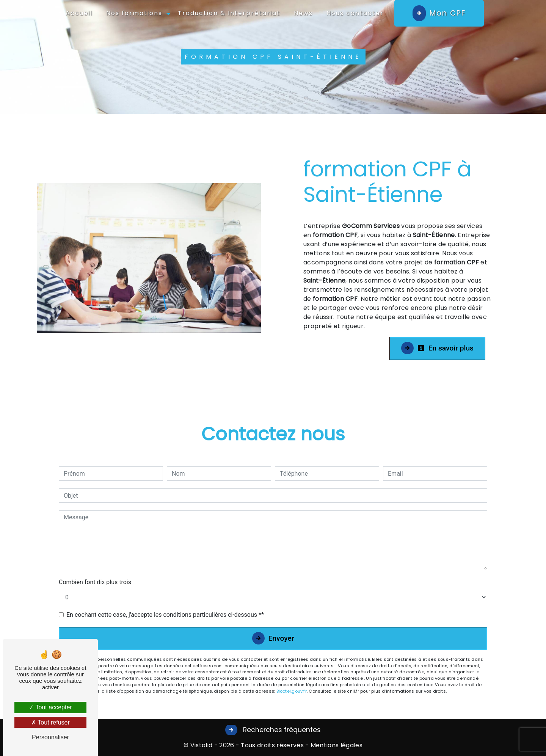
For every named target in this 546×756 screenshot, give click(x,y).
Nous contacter (355, 13)
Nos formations (134, 13)
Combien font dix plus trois (95, 582)
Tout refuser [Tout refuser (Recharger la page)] (50, 722)
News (303, 13)
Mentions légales (336, 745)
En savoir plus (446, 348)
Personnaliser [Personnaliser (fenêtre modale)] (50, 737)
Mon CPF (448, 13)
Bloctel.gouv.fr (292, 691)
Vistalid (202, 745)
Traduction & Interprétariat (229, 13)
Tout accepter (50, 707)
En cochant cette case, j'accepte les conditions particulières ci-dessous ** (165, 615)
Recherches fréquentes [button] (281, 730)
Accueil (79, 13)
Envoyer (281, 638)
